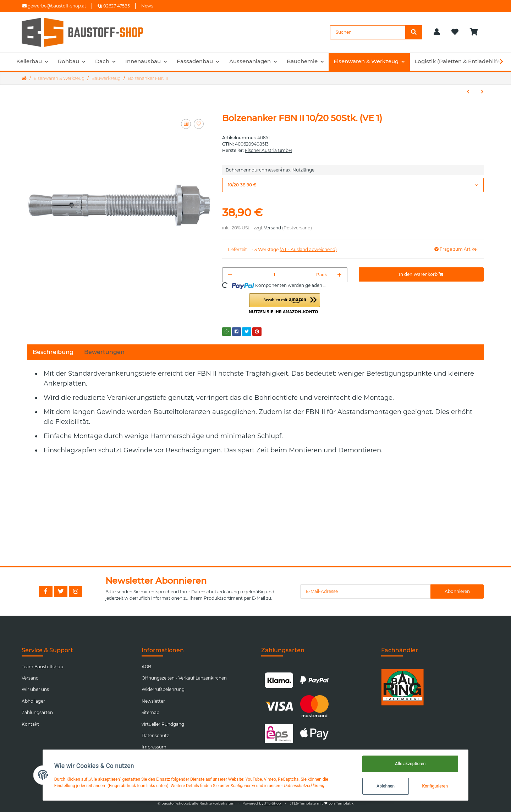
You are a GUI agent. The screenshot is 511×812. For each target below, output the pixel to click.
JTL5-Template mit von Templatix (322, 803)
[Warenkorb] (477, 32)
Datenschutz (155, 735)
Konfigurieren (435, 786)
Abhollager (33, 701)
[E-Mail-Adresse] (366, 592)
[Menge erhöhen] (339, 275)
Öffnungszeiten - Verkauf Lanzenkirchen (184, 678)
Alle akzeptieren (410, 764)
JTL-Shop (273, 803)
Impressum (154, 747)
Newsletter (153, 701)
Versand (273, 228)
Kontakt (30, 724)
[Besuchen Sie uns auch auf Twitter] (61, 592)
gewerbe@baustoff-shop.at (54, 6)
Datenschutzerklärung (215, 592)
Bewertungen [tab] (104, 352)
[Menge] (274, 275)
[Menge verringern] (230, 275)
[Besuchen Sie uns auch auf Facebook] (46, 592)
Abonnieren (457, 591)
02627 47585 (114, 6)
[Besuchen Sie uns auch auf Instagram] (76, 592)
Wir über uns (35, 689)
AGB (146, 667)
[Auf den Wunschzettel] (199, 124)
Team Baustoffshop (42, 667)
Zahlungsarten (37, 712)
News (147, 6)
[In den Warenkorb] (421, 274)
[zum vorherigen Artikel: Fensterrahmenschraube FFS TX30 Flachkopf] (468, 92)
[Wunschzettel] (455, 32)
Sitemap (150, 712)
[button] (437, 32)
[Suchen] (368, 32)
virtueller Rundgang (163, 724)
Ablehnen (386, 786)
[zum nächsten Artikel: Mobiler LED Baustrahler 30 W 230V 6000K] (482, 92)
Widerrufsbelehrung (163, 689)
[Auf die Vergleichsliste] (186, 124)
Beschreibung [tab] (53, 352)
